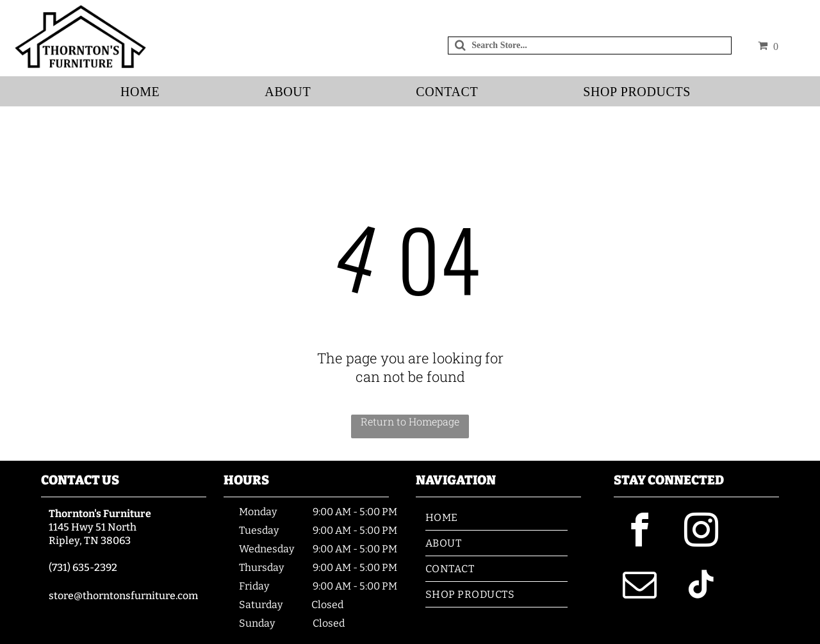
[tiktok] (701, 587)
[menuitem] (144, 92)
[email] (639, 587)
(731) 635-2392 (83, 567)
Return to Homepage (410, 421)
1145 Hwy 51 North (93, 527)
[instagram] (701, 532)
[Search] (590, 45)
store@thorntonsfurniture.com (123, 596)
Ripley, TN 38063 (90, 541)
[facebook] (639, 532)
